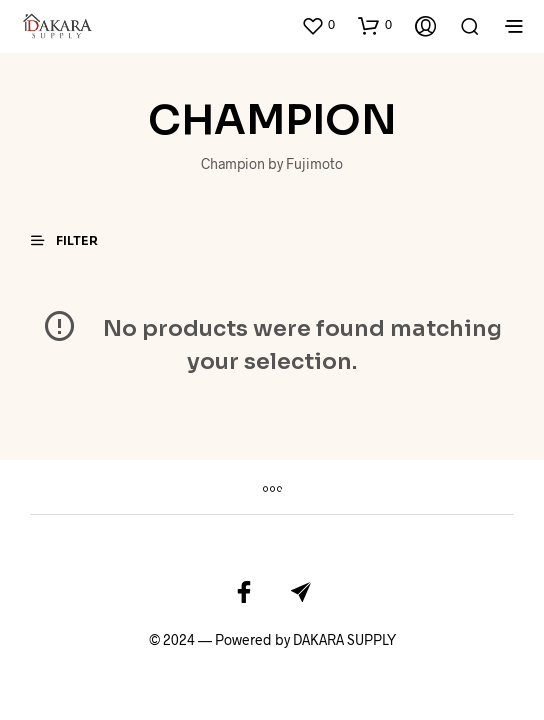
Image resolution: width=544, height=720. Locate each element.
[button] (318, 25)
